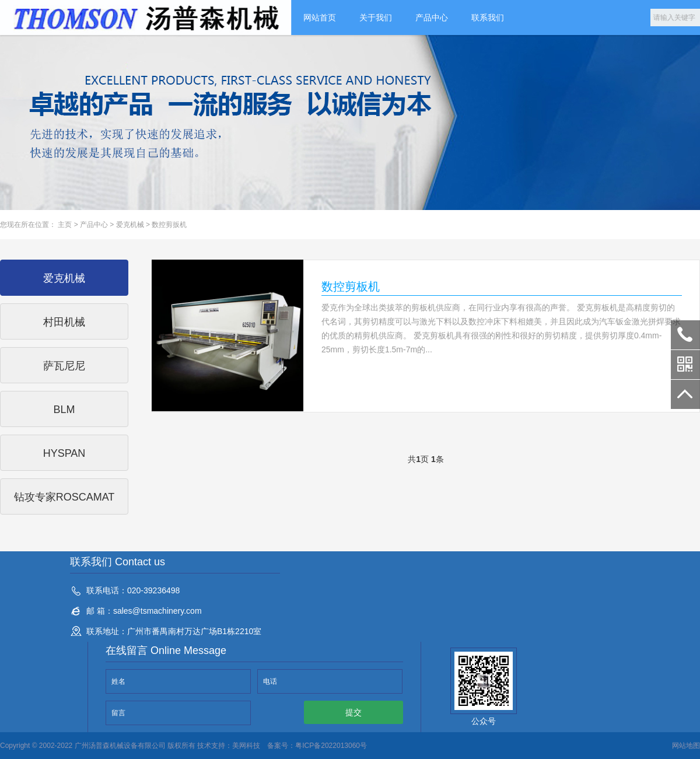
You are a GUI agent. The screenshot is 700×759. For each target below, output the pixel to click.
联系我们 (488, 18)
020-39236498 (685, 335)
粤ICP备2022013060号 (331, 746)
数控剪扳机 (169, 225)
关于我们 (376, 18)
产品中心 (432, 18)
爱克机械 (130, 225)
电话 (270, 681)
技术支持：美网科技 (228, 746)
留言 (118, 713)
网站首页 (320, 18)
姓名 (118, 681)
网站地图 (686, 746)
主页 (65, 225)
